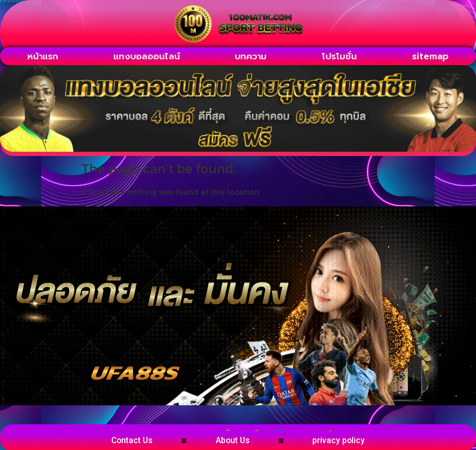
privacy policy (346, 440)
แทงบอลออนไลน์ (147, 56)
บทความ (251, 56)
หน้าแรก (43, 56)
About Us (233, 440)
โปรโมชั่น (339, 56)
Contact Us (125, 440)
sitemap (430, 56)
